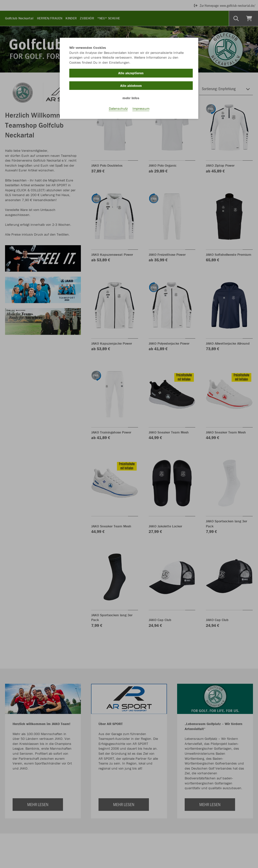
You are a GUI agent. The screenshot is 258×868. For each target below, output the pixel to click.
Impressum (141, 109)
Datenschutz (118, 109)
